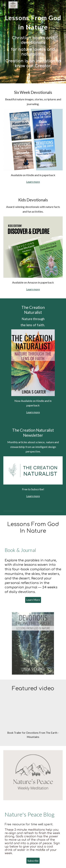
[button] (4, 5)
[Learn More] (33, 600)
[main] (33, 21)
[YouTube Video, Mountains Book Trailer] (33, 715)
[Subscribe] (33, 861)
